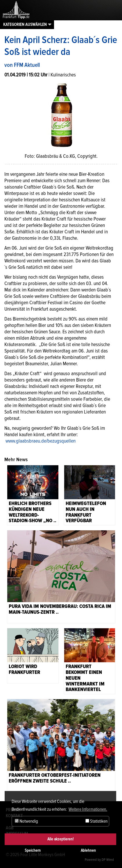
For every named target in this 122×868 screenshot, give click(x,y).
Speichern (33, 850)
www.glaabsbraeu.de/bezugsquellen (41, 441)
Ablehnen (88, 850)
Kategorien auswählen (25, 24)
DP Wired (108, 860)
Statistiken (96, 821)
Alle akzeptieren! (60, 839)
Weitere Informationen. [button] (88, 809)
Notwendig (26, 821)
